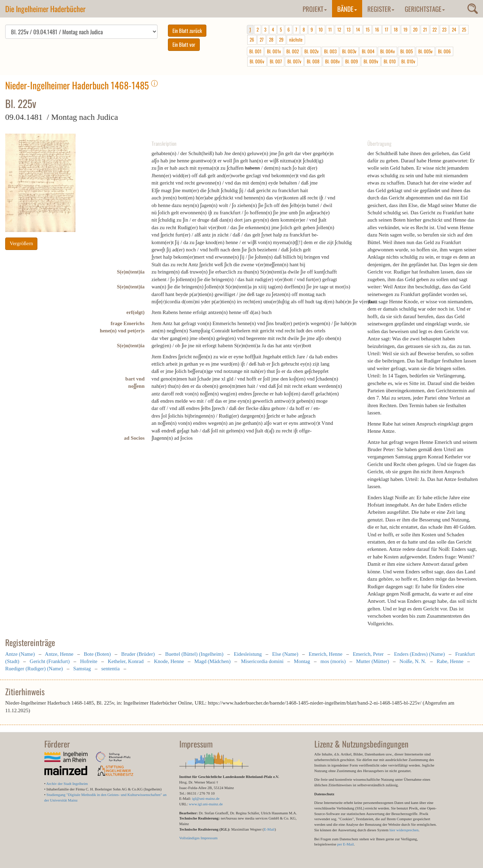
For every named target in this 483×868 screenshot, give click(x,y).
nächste (296, 39)
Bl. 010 (390, 61)
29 (281, 39)
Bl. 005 (406, 51)
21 (425, 29)
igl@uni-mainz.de (205, 798)
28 (271, 39)
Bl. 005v (425, 51)
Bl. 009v (371, 61)
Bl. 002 (293, 51)
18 (396, 29)
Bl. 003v (349, 51)
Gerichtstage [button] (425, 9)
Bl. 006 (444, 51)
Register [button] (381, 9)
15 (368, 29)
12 (339, 29)
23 (444, 29)
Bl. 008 (313, 61)
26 (252, 39)
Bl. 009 (352, 61)
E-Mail (269, 829)
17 (386, 29)
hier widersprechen (404, 830)
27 (262, 39)
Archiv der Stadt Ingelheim (67, 784)
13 (348, 29)
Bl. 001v (274, 51)
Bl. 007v (294, 61)
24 (454, 29)
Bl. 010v (408, 61)
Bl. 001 (255, 51)
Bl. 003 (330, 51)
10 (321, 29)
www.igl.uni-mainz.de (206, 804)
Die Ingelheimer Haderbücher (45, 9)
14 (358, 29)
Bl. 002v (311, 51)
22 (435, 29)
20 (415, 29)
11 (330, 29)
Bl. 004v (387, 51)
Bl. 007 (276, 61)
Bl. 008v (332, 61)
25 (464, 29)
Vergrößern (21, 243)
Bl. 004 (368, 51)
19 (405, 29)
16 (377, 29)
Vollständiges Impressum (199, 838)
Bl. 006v (257, 61)
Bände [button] (347, 9)
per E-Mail (346, 844)
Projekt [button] (315, 9)
